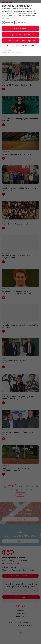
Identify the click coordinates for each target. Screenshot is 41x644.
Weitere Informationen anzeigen (20, 45)
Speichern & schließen (21, 34)
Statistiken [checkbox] (21, 22)
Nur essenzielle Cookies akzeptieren (20, 41)
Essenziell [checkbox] (9, 22)
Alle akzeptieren (21, 28)
